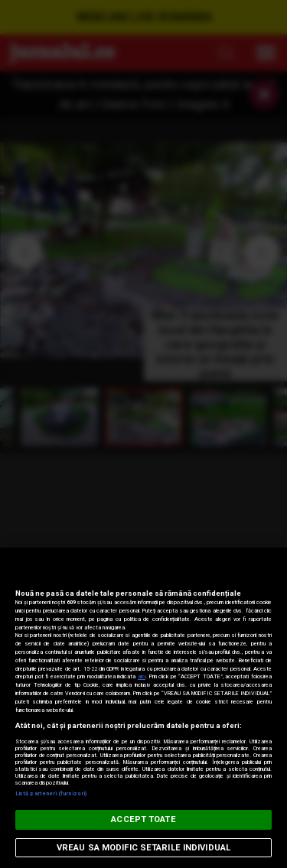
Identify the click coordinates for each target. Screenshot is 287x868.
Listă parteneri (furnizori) (51, 793)
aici (142, 676)
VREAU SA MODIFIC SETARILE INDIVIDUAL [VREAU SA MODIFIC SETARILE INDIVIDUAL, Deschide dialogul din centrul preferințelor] (143, 848)
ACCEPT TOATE (143, 819)
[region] (143, 708)
